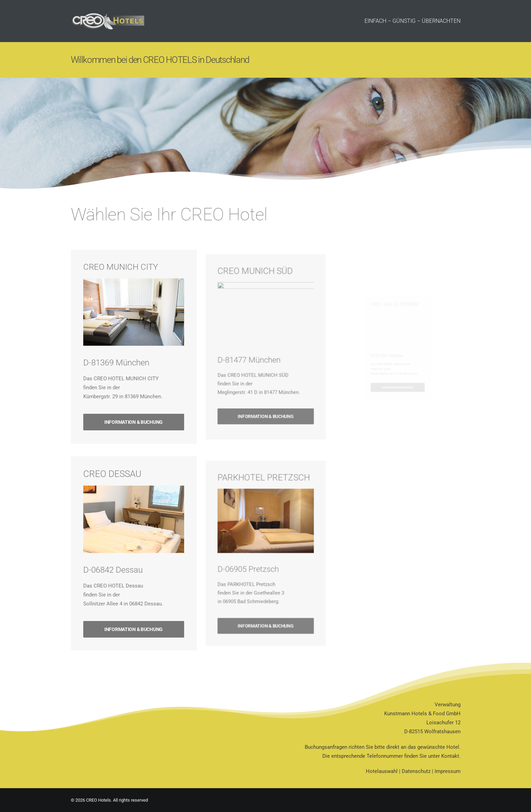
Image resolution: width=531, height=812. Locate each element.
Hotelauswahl (382, 771)
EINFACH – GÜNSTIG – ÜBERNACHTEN (413, 21)
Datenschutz (416, 771)
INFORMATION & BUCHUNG (134, 404)
